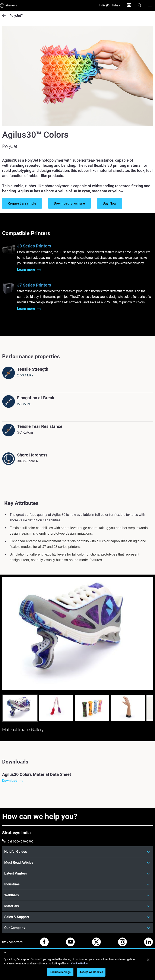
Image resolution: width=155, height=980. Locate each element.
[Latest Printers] (77, 873)
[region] (77, 966)
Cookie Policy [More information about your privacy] (79, 963)
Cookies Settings (60, 972)
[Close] (148, 960)
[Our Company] (77, 928)
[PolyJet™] (6, 16)
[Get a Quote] (129, 5)
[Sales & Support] (77, 917)
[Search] (140, 5)
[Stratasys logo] (9, 5)
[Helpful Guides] (77, 852)
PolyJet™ (16, 16)
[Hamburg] (150, 5)
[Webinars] (77, 895)
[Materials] (77, 906)
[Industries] (77, 884)
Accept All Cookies (91, 972)
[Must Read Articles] (77, 863)
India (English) (110, 5)
